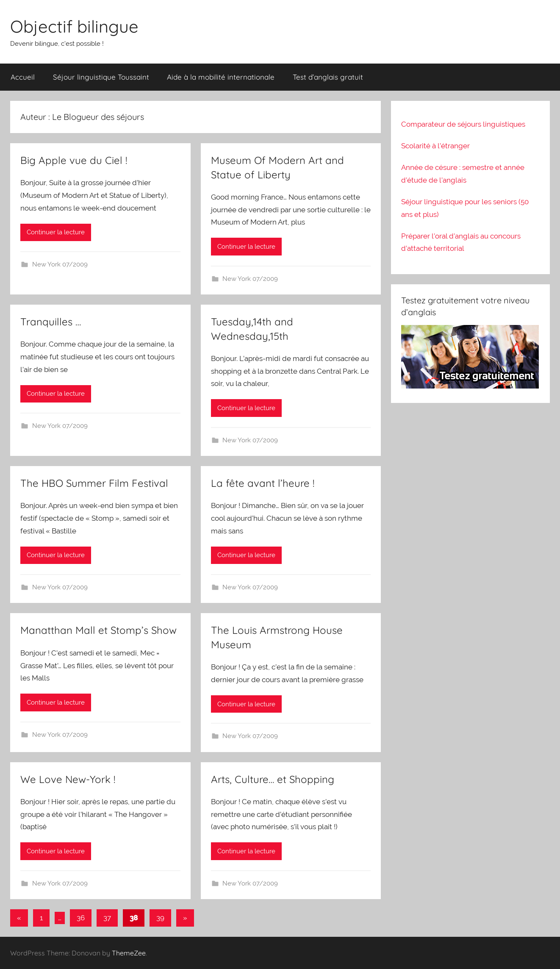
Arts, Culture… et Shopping (273, 779)
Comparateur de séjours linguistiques (463, 124)
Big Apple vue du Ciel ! (74, 160)
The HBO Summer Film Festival (94, 483)
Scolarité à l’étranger (435, 146)
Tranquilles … (51, 322)
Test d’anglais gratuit (328, 77)
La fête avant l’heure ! (263, 483)
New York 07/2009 (60, 264)
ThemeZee (129, 953)
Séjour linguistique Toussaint (101, 77)
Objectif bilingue (74, 26)
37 (107, 918)
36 (81, 918)
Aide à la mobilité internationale (221, 77)
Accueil (23, 77)
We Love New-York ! (68, 779)
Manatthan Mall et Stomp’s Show (98, 630)
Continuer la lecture (56, 232)
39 (160, 918)
